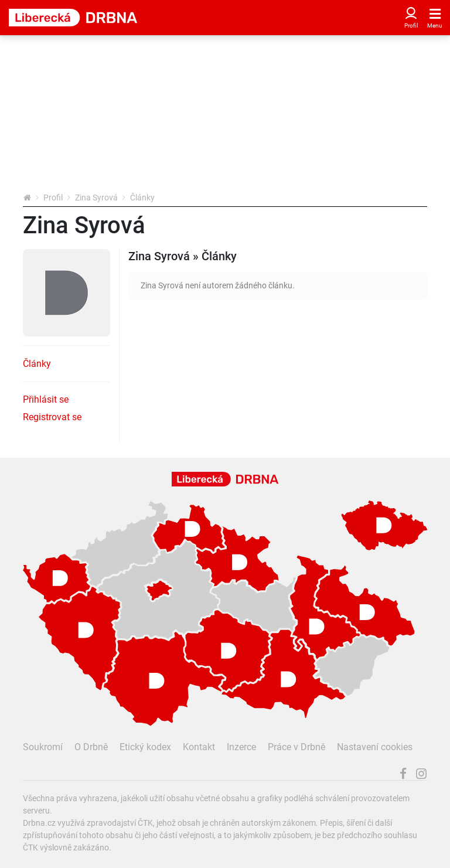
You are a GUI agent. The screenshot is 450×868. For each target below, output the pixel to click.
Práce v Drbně (296, 747)
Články (37, 364)
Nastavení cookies (375, 747)
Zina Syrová (96, 198)
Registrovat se (52, 417)
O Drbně (91, 747)
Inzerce (241, 747)
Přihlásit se (46, 399)
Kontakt (199, 747)
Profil (53, 198)
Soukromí (43, 747)
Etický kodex (145, 747)
